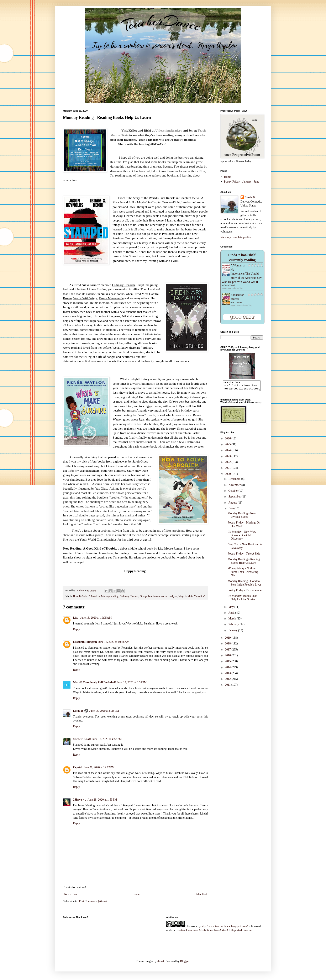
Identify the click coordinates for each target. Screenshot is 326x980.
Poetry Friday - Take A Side (244, 555)
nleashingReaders (170, 130)
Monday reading (110, 596)
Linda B (78, 711)
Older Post (201, 894)
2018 (228, 645)
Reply (76, 629)
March (232, 620)
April (232, 615)
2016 (228, 657)
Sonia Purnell (230, 285)
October (233, 493)
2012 (228, 681)
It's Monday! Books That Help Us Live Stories (242, 599)
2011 (228, 687)
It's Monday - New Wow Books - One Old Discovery (242, 537)
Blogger (185, 961)
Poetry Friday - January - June (242, 182)
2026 (228, 440)
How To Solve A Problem (86, 596)
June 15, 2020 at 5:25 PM (104, 711)
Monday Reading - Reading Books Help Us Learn (244, 563)
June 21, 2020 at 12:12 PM (99, 767)
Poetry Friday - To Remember (245, 592)
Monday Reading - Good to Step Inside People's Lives (244, 585)
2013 (228, 675)
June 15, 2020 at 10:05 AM (96, 618)
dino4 (161, 961)
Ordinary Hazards (129, 596)
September (235, 498)
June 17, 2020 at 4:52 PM (107, 739)
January (233, 632)
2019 (228, 640)
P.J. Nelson (238, 302)
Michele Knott (82, 739)
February (234, 626)
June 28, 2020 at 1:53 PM (102, 800)
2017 (228, 651)
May (231, 609)
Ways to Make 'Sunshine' (192, 596)
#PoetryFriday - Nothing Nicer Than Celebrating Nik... (243, 574)
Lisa (76, 618)
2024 (228, 452)
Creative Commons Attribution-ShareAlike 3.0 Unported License (214, 930)
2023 (228, 458)
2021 (228, 470)
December (235, 481)
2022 (228, 464)
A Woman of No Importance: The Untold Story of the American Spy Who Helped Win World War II (242, 274)
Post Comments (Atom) (93, 901)
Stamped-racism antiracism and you (159, 596)
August (233, 504)
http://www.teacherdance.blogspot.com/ (225, 926)
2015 (228, 663)
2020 (228, 476)
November (235, 487)
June (231, 510)
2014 (228, 669)
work (194, 926)
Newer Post (71, 894)
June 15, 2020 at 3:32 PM (132, 682)
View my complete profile (236, 237)
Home (136, 894)
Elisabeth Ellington (85, 642)
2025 (228, 446)
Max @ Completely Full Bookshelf (94, 682)
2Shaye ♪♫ (80, 800)
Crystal (78, 767)
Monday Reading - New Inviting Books (242, 517)
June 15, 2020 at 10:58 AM (114, 642)
